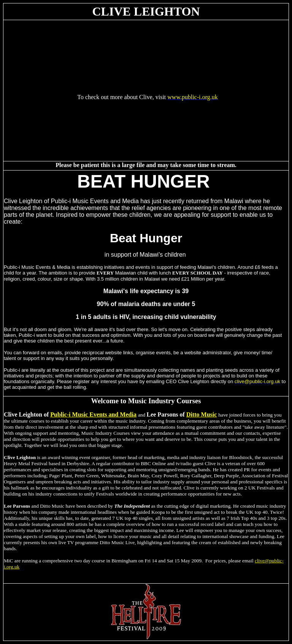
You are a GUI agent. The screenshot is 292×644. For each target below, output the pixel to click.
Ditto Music (202, 414)
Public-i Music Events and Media (93, 414)
